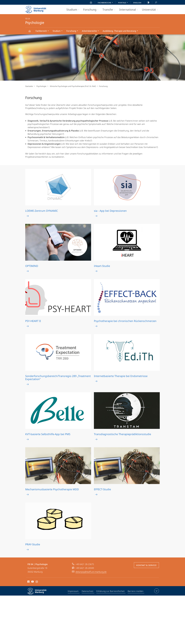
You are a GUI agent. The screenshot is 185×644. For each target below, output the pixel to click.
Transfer (110, 10)
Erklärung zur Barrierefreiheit (111, 591)
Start (90, 2)
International (129, 10)
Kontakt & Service (146, 565)
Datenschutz (88, 591)
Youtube (32, 582)
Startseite (29, 86)
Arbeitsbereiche (91, 31)
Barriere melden (136, 591)
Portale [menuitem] (124, 3)
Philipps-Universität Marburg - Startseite (38, 9)
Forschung (92, 10)
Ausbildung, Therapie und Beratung (121, 31)
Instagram (37, 582)
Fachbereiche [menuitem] (106, 3)
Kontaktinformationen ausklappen (156, 591)
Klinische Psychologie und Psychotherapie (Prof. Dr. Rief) (72, 86)
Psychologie (31, 32)
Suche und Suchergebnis (155, 3)
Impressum (73, 591)
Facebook (28, 582)
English (137, 3)
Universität (151, 10)
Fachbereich (43, 31)
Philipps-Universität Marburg (39, 593)
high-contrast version (147, 2)
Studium (74, 10)
